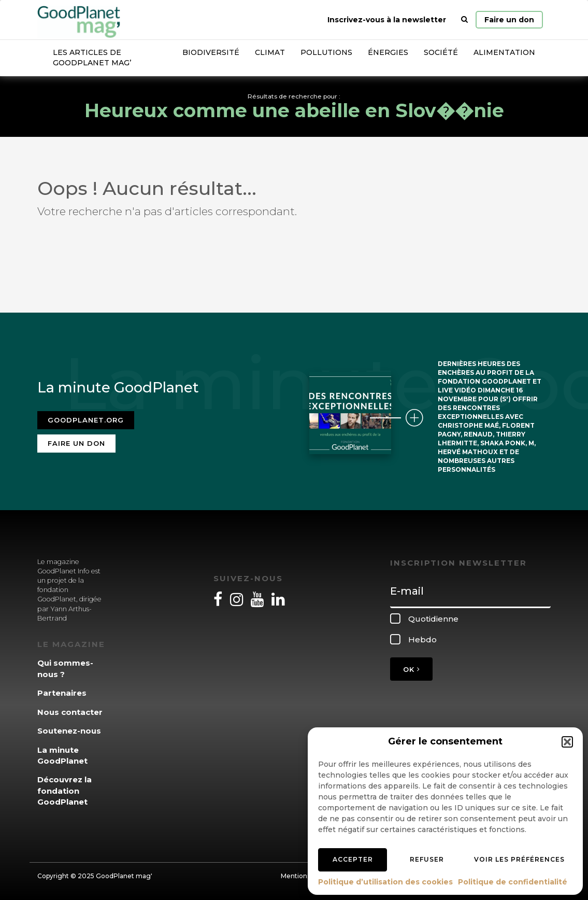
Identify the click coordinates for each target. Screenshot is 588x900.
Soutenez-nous (69, 731)
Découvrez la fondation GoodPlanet (64, 791)
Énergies (388, 52)
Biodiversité (211, 52)
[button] (567, 742)
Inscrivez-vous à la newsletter (387, 20)
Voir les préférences (519, 859)
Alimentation (504, 52)
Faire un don (509, 20)
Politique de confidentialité (513, 882)
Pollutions (326, 52)
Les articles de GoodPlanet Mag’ (92, 58)
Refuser (427, 859)
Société (441, 52)
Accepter (353, 859)
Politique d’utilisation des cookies (385, 882)
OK (411, 669)
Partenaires (62, 693)
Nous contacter (70, 712)
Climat (270, 52)
